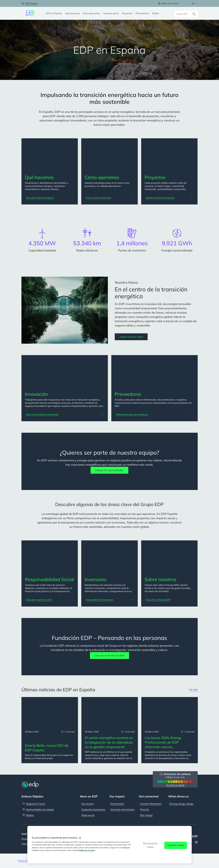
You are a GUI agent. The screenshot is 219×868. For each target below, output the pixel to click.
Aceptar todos (176, 845)
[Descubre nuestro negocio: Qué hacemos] (50, 198)
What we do (88, 815)
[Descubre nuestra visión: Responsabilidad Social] (50, 600)
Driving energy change (181, 804)
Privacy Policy (24, 861)
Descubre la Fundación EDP (110, 656)
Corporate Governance (93, 809)
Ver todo (193, 690)
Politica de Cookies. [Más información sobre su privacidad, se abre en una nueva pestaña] (87, 850)
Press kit (145, 809)
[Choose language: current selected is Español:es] (192, 3)
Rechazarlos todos (150, 845)
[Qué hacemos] (72, 13)
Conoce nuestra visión (131, 337)
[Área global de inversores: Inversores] (110, 600)
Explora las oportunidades (109, 470)
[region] (109, 845)
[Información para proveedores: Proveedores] (154, 414)
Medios (30, 815)
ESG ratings (146, 815)
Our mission (87, 804)
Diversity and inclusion (123, 809)
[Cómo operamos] (91, 13)
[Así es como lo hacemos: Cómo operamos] (110, 198)
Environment (117, 804)
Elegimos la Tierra (36, 804)
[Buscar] (194, 13)
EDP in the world (169, 3)
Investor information (151, 804)
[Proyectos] (127, 13)
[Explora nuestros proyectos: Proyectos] (169, 198)
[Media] (156, 13)
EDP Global (31, 3)
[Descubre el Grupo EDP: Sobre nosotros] (169, 600)
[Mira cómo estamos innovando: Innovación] (65, 414)
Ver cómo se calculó (175, 785)
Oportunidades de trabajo (40, 809)
